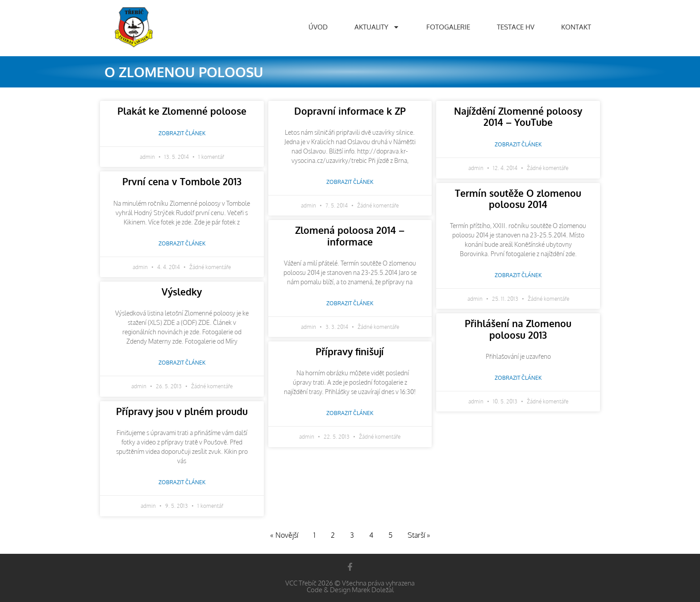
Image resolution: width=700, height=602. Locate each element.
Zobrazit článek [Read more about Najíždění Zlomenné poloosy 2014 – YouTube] (518, 144)
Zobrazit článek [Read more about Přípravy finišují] (350, 413)
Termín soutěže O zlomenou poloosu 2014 (518, 199)
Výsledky (182, 292)
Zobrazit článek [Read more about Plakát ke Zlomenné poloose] (182, 133)
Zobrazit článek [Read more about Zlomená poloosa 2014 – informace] (350, 303)
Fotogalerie (448, 27)
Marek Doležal (373, 590)
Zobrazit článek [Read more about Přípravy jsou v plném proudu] (182, 482)
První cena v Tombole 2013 (182, 181)
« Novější (284, 535)
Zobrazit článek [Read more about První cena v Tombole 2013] (182, 243)
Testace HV (516, 27)
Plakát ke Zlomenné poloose (182, 111)
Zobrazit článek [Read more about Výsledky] (182, 363)
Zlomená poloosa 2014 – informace (350, 236)
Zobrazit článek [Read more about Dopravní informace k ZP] (350, 182)
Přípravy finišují (350, 351)
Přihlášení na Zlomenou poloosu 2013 (518, 329)
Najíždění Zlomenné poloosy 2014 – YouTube (518, 116)
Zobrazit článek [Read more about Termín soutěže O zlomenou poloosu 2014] (518, 275)
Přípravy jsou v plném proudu (182, 411)
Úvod (318, 27)
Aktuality (377, 27)
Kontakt (576, 27)
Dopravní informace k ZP (350, 111)
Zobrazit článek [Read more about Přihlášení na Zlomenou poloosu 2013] (518, 378)
